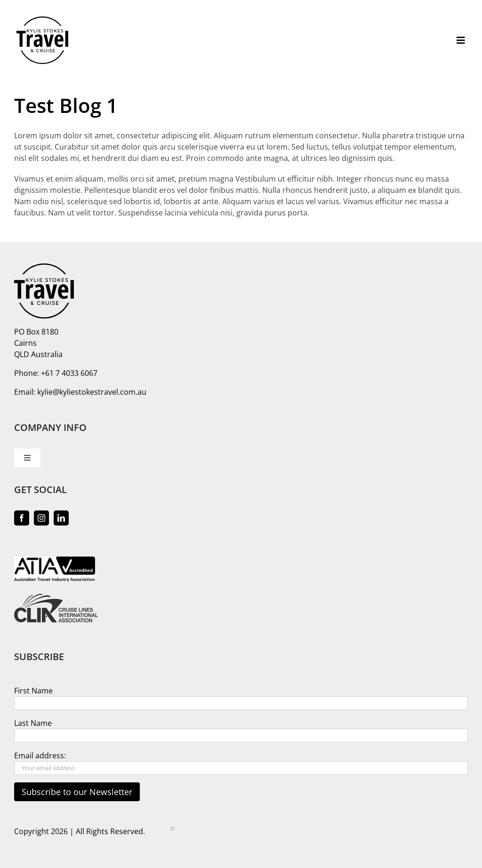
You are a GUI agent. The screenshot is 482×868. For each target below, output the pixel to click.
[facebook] (22, 518)
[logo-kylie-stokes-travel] (42, 20)
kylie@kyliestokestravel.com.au (92, 392)
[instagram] (41, 518)
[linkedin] (61, 518)
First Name (33, 691)
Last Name (33, 723)
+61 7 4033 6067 (69, 373)
